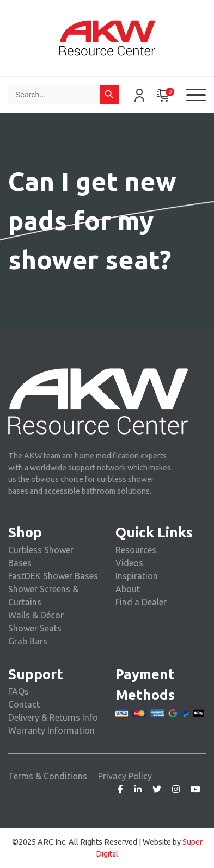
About (128, 589)
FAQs (19, 691)
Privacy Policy (125, 776)
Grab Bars (28, 641)
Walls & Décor (36, 615)
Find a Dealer (141, 602)
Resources (136, 550)
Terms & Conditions (48, 776)
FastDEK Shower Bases (53, 576)
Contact (24, 704)
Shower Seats (35, 628)
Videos (129, 563)
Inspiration (137, 576)
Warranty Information (51, 730)
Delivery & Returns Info (53, 717)
